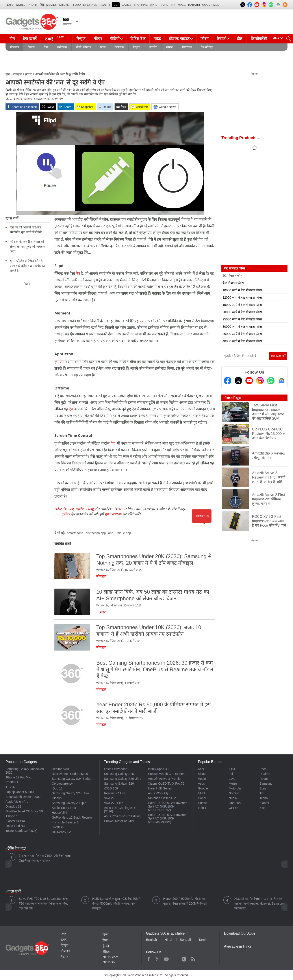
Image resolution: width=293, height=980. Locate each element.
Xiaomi (264, 803)
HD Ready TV (61, 832)
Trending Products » (241, 138)
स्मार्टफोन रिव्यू (84, 509)
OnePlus (235, 803)
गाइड (157, 39)
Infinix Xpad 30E (159, 769)
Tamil (202, 940)
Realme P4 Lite (115, 793)
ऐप (78, 273)
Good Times (211, 5)
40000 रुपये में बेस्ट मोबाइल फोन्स (242, 341)
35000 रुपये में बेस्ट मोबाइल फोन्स (242, 334)
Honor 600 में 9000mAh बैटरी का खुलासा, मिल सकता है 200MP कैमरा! (185, 901)
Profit (33, 5)
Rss (193, 958)
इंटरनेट (153, 47)
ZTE (262, 808)
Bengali (185, 940)
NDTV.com (110, 957)
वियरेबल (187, 47)
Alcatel (202, 774)
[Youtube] (249, 381)
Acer (201, 769)
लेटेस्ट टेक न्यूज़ (64, 509)
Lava (232, 779)
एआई (55, 38)
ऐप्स (46, 47)
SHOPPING (141, 5)
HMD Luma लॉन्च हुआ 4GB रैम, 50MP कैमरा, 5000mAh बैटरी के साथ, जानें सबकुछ (116, 903)
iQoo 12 (57, 788)
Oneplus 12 (13, 806)
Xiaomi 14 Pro (15, 821)
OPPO (233, 808)
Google (203, 788)
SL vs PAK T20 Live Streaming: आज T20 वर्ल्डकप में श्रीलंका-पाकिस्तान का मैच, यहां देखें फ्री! (43, 903)
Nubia (233, 798)
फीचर (98, 39)
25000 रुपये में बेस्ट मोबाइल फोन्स (242, 319)
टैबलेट (31, 47)
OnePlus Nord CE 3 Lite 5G (24, 811)
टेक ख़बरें (30, 39)
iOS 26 (10, 787)
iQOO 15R (111, 788)
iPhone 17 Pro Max (19, 777)
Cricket (65, 5)
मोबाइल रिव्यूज (232, 398)
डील (240, 39)
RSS (64, 934)
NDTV (10, 5)
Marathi (194, 5)
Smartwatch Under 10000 (23, 797)
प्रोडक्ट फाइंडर (179, 39)
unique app (123, 533)
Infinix (202, 808)
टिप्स (103, 47)
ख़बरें (64, 940)
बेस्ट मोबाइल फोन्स (233, 283)
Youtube (166, 958)
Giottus (57, 798)
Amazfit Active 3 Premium (166, 779)
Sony (263, 788)
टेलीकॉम (119, 47)
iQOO (233, 769)
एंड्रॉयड (66, 514)
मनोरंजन (62, 47)
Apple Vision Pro (17, 802)
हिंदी (42, 5)
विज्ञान (137, 47)
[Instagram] (260, 381)
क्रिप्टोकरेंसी (259, 39)
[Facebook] (228, 381)
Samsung (266, 784)
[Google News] (282, 381)
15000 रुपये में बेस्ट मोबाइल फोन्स (242, 305)
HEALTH (105, 5)
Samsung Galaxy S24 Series (71, 779)
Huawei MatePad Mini (119, 821)
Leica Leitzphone (116, 769)
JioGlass (58, 827)
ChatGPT (12, 782)
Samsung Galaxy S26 (119, 784)
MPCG (182, 5)
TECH (116, 5)
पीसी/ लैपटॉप (84, 47)
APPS (154, 5)
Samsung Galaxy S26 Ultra (123, 779)
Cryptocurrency (62, 784)
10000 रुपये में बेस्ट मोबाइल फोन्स (242, 290)
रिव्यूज (81, 39)
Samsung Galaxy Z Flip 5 (69, 803)
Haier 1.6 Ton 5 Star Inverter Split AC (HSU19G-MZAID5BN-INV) (167, 806)
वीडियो (115, 39)
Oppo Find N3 (15, 826)
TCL (262, 793)
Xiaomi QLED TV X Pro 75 (166, 784)
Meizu (233, 784)
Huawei (203, 803)
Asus (201, 784)
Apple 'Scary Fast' (64, 808)
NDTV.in (108, 962)
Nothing (234, 793)
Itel (231, 774)
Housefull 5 (59, 813)
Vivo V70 (110, 798)
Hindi (168, 940)
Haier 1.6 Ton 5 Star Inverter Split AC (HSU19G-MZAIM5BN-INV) (167, 818)
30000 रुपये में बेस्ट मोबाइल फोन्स (242, 327)
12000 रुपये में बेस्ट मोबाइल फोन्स (242, 297)
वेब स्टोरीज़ (207, 47)
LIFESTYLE (90, 5)
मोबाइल (14, 47)
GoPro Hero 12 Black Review (72, 817)
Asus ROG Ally (158, 793)
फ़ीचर (28, 74)
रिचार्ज (221, 39)
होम (12, 39)
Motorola (235, 788)
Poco (263, 769)
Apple (202, 779)
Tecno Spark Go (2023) (21, 831)
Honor (202, 798)
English (151, 940)
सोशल (170, 47)
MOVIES (51, 5)
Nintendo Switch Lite (162, 798)
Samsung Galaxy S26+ (120, 774)
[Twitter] (238, 381)
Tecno (264, 798)
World (21, 5)
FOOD (77, 5)
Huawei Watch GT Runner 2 (167, 774)
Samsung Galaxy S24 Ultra (70, 793)
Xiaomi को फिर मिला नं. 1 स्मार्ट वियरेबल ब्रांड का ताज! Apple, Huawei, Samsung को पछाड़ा (260, 903)
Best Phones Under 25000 (70, 774)
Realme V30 (60, 769)
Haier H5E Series (160, 788)
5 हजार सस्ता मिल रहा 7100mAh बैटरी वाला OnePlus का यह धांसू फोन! (45, 858)
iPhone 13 (12, 816)
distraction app (96, 533)
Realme (265, 774)
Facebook (149, 958)
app (111, 533)
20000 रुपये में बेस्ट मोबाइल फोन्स (242, 312)
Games (127, 5)
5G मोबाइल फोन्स (233, 276)
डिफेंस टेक (138, 39)
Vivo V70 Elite (114, 803)
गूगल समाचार (113, 514)
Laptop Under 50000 (20, 792)
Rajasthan (168, 5)
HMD (201, 793)
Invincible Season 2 (65, 822)
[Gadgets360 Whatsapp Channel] (271, 381)
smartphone (75, 533)
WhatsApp (184, 958)
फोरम (204, 39)
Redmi (264, 779)
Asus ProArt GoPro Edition (122, 816)
